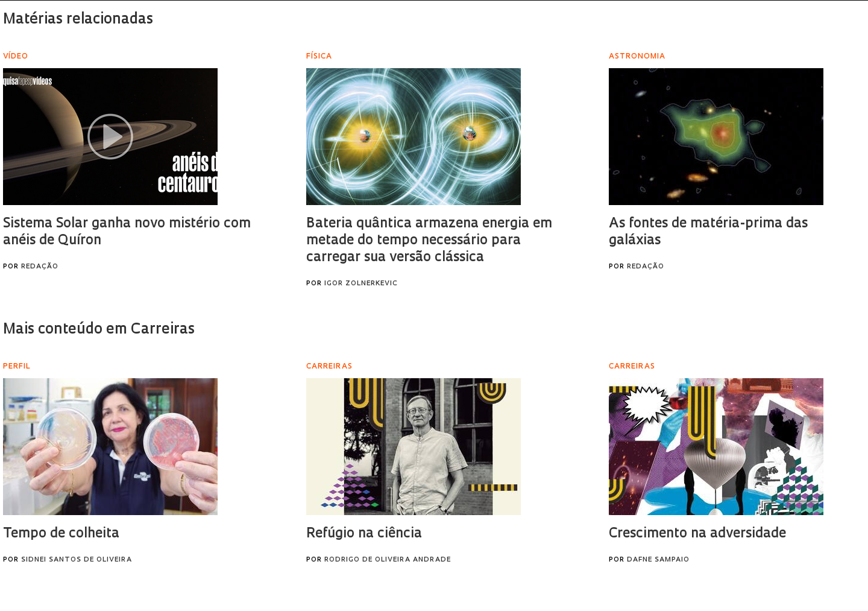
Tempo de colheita (61, 534)
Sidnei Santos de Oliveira (77, 560)
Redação (40, 267)
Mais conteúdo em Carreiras (99, 330)
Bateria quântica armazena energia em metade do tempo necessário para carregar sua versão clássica (429, 241)
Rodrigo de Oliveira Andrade (388, 560)
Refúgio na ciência (364, 534)
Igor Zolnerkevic (361, 284)
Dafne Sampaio (658, 560)
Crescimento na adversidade (697, 534)
